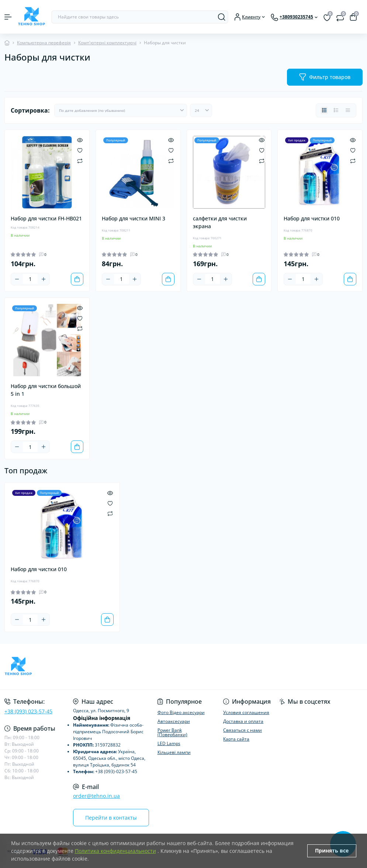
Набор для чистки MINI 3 (134, 218)
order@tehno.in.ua (96, 796)
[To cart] (77, 279)
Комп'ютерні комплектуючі (107, 43)
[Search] (222, 17)
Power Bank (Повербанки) (172, 732)
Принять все (332, 850)
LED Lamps (169, 743)
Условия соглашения (246, 712)
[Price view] (348, 110)
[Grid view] (324, 110)
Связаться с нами (243, 730)
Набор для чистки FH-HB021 (46, 218)
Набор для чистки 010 (312, 218)
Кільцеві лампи (174, 752)
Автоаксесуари (174, 721)
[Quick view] (80, 140)
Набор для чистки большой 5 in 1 (46, 390)
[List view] (336, 110)
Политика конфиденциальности (115, 851)
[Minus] (17, 279)
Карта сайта (236, 739)
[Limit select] (201, 110)
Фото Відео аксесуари (181, 712)
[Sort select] (121, 110)
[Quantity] (30, 279)
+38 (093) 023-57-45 (28, 711)
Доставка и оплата (243, 721)
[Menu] (8, 17)
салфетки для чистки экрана (220, 222)
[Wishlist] (80, 150)
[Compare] (80, 160)
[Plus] (44, 279)
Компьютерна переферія (44, 43)
